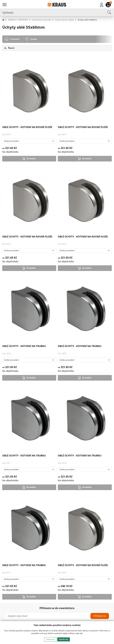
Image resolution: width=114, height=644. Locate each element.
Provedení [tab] (15, 39)
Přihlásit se (100, 616)
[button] (5, 20)
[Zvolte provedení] (29, 141)
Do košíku (31, 159)
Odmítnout (50, 639)
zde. (81, 633)
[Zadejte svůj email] (57, 616)
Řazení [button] (9, 48)
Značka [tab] (34, 39)
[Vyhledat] (57, 12)
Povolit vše (64, 639)
